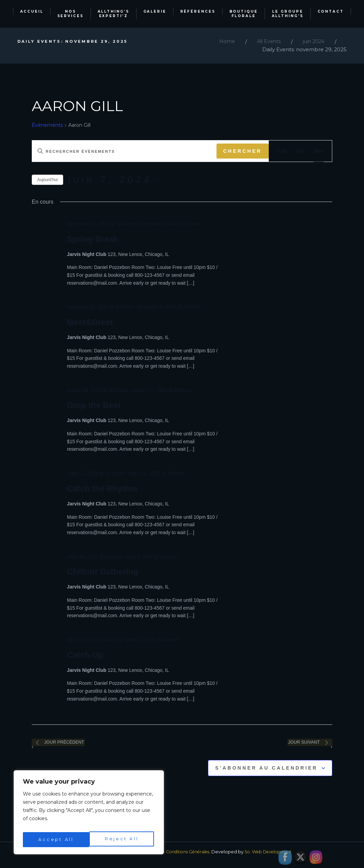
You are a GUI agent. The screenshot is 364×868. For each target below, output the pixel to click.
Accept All (122, 840)
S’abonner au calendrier (266, 774)
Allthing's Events (85, 858)
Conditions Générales (186, 858)
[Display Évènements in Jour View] (319, 151)
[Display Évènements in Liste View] (282, 151)
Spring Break (92, 239)
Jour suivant (299, 745)
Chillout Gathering (103, 572)
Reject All (55, 840)
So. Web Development (271, 858)
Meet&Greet (90, 322)
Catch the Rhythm (102, 489)
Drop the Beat (94, 405)
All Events (266, 42)
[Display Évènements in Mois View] (300, 151)
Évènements (47, 125)
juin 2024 (313, 42)
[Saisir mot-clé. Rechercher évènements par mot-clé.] (124, 151)
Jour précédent (71, 745)
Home (223, 42)
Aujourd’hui (47, 180)
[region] (89, 814)
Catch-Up (85, 655)
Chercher (243, 151)
